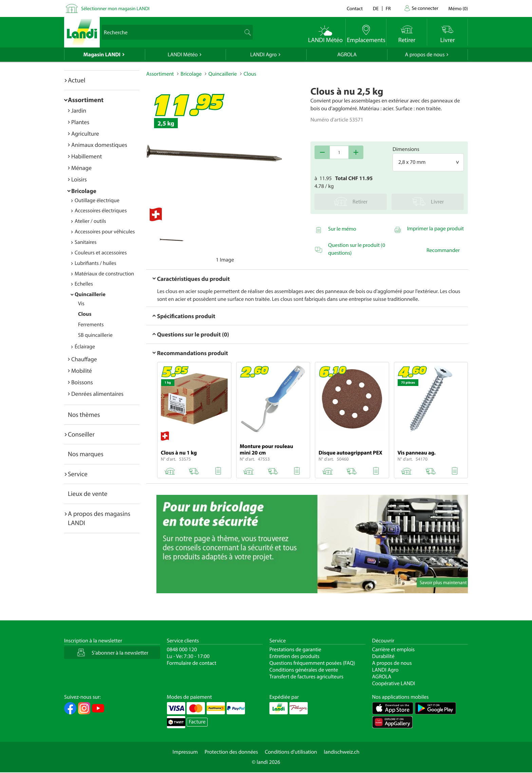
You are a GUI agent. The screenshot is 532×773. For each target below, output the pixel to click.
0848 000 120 (182, 650)
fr (388, 8)
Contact (355, 8)
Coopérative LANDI (394, 683)
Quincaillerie (90, 294)
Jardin (79, 110)
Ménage (81, 168)
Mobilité (82, 371)
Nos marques (86, 454)
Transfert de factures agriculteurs (306, 677)
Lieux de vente (88, 494)
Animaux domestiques (99, 145)
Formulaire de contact (192, 663)
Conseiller (81, 434)
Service (78, 474)
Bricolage (84, 191)
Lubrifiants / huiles (96, 263)
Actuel (77, 80)
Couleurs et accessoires (101, 253)
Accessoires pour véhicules (105, 232)
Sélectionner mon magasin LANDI (115, 8)
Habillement (87, 156)
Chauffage (84, 359)
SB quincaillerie (95, 335)
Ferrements (91, 325)
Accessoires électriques (101, 211)
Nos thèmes (84, 414)
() (458, 8)
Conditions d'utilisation (291, 752)
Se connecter (425, 8)
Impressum (185, 752)
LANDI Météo (183, 55)
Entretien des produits (294, 656)
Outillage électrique (97, 200)
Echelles (84, 284)
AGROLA (347, 55)
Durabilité (383, 656)
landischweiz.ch (342, 752)
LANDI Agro (263, 55)
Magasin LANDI (102, 55)
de (376, 8)
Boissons (82, 382)
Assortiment (86, 100)
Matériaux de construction (104, 274)
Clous (85, 314)
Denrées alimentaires (97, 394)
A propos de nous (425, 55)
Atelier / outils (90, 221)
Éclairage (85, 347)
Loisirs (79, 179)
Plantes (80, 122)
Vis (81, 304)
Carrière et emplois (394, 650)
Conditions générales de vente (304, 670)
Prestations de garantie (295, 650)
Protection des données (231, 752)
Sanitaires (85, 242)
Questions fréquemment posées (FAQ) (312, 663)
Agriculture (85, 133)
